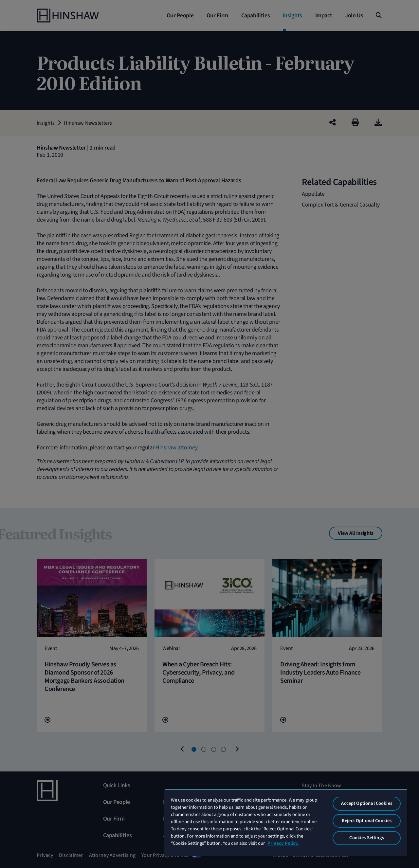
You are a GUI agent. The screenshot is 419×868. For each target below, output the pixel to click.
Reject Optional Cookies (367, 821)
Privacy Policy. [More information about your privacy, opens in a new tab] (283, 843)
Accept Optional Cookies (366, 803)
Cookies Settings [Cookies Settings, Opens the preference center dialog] (366, 838)
